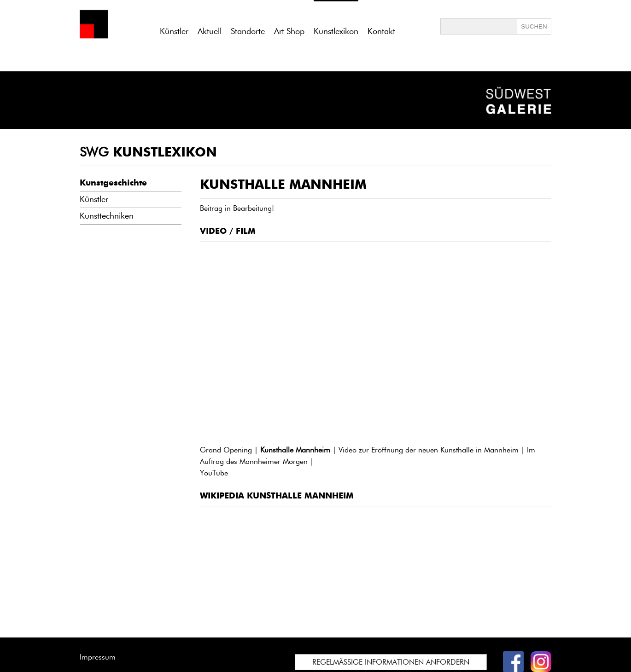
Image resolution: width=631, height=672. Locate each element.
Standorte (248, 31)
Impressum (98, 657)
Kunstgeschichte (113, 183)
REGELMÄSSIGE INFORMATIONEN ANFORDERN (391, 662)
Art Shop (289, 31)
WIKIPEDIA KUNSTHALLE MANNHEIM (277, 496)
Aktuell (210, 31)
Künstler (174, 31)
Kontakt (381, 31)
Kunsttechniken (107, 216)
